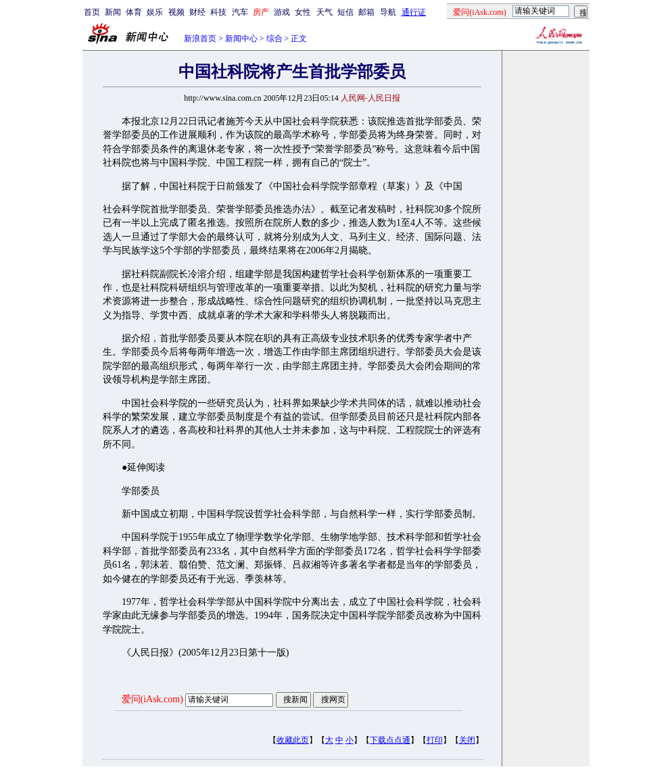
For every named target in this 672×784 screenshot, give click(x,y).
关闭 (467, 740)
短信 (345, 12)
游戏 (282, 12)
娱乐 (155, 12)
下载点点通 (390, 740)
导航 (388, 12)
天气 (325, 12)
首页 (92, 12)
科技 (218, 12)
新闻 (113, 12)
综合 (274, 39)
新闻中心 (241, 39)
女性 (303, 12)
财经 (197, 12)
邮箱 (366, 12)
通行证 (414, 12)
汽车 (240, 12)
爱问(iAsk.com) (152, 699)
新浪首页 (200, 39)
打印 (435, 740)
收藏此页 (293, 740)
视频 (176, 12)
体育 (134, 12)
